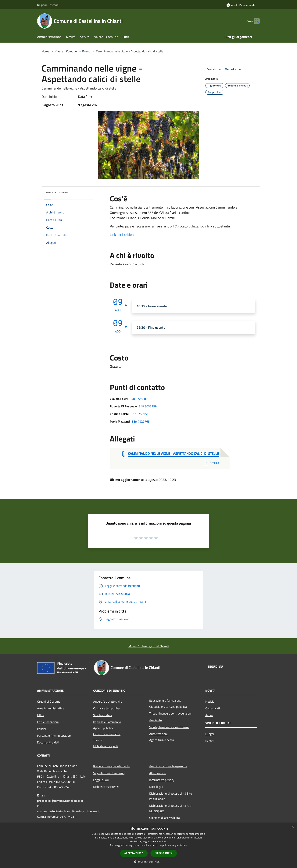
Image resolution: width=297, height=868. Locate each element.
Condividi (214, 69)
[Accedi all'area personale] (241, 5)
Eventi (86, 51)
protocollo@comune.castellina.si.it (60, 801)
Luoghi (210, 734)
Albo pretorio (158, 773)
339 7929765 (141, 421)
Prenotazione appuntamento (112, 766)
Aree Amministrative (51, 708)
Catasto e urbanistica (107, 734)
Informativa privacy (162, 780)
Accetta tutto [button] (134, 853)
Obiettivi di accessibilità (165, 818)
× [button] (293, 827)
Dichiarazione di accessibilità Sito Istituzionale (171, 796)
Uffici (40, 715)
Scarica (211, 463)
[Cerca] (255, 21)
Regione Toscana (48, 5)
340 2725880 (139, 399)
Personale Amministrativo (54, 736)
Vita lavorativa (103, 715)
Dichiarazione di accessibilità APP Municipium (171, 808)
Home (45, 51)
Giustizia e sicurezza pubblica (168, 707)
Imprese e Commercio (107, 722)
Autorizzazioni (158, 734)
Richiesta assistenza (106, 787)
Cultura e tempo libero (108, 708)
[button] (148, 862)
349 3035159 (148, 406)
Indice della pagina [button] (57, 193)
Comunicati (213, 708)
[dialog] (148, 845)
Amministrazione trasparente (168, 766)
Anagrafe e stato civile (108, 701)
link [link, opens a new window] (185, 845)
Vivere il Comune (66, 51)
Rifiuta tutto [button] (164, 853)
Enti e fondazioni (48, 722)
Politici (41, 729)
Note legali (156, 787)
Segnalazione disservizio (109, 773)
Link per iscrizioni (122, 235)
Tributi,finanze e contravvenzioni (170, 713)
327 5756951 (140, 414)
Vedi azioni (234, 69)
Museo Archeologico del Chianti (149, 646)
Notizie (210, 701)
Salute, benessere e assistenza (169, 727)
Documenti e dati (48, 742)
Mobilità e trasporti (106, 746)
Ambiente (156, 720)
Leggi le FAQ (101, 780)
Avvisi (209, 715)
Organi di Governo (49, 701)
